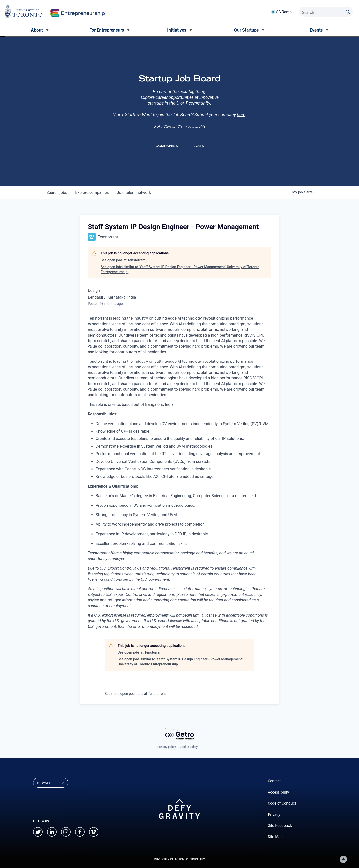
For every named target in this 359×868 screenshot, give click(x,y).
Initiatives (177, 30)
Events (316, 30)
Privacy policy (167, 747)
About (37, 30)
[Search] (326, 12)
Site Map (275, 836)
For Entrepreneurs (107, 30)
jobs (57, 192)
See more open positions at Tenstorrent (135, 694)
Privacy (274, 814)
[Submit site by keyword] (348, 12)
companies (92, 192)
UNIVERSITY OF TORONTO (170, 859)
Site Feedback (280, 825)
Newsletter (51, 783)
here (241, 120)
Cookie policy (189, 747)
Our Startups (246, 30)
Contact (274, 781)
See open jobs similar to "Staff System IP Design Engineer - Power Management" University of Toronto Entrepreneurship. (180, 269)
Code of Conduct (282, 803)
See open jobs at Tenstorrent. (124, 260)
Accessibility (278, 792)
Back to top (344, 859)
